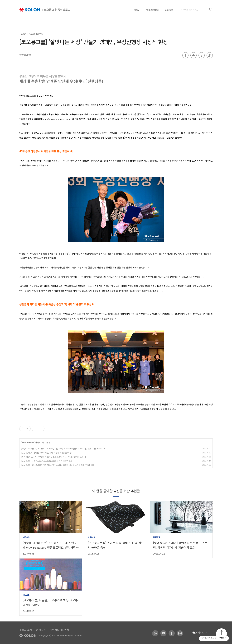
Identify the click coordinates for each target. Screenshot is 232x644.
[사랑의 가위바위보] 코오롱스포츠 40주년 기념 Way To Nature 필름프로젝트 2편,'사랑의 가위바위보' (62, 449)
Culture (169, 10)
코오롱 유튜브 (163, 633)
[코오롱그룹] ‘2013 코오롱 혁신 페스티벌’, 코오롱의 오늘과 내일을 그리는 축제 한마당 (56, 465)
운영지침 (41, 630)
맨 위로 (221, 634)
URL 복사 (210, 55)
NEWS (39, 34)
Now (136, 10)
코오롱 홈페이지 (155, 633)
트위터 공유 (202, 55)
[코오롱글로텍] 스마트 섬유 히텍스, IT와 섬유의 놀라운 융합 (45, 453)
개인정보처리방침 (59, 630)
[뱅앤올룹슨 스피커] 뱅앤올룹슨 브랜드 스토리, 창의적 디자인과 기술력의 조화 (52, 457)
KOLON (28, 636)
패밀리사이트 (198, 632)
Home (23, 34)
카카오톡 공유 (193, 55)
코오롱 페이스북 (172, 633)
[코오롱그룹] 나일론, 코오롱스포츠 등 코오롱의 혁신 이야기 (45, 461)
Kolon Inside (152, 10)
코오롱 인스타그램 (180, 633)
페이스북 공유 (185, 55)
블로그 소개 (26, 630)
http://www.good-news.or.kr (57, 119)
